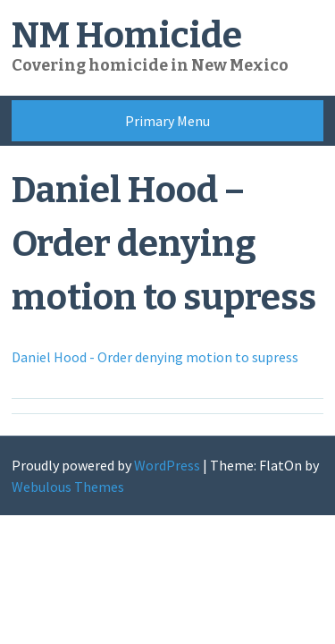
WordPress (167, 465)
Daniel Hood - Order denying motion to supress (155, 357)
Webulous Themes (68, 487)
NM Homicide (127, 36)
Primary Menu (167, 121)
